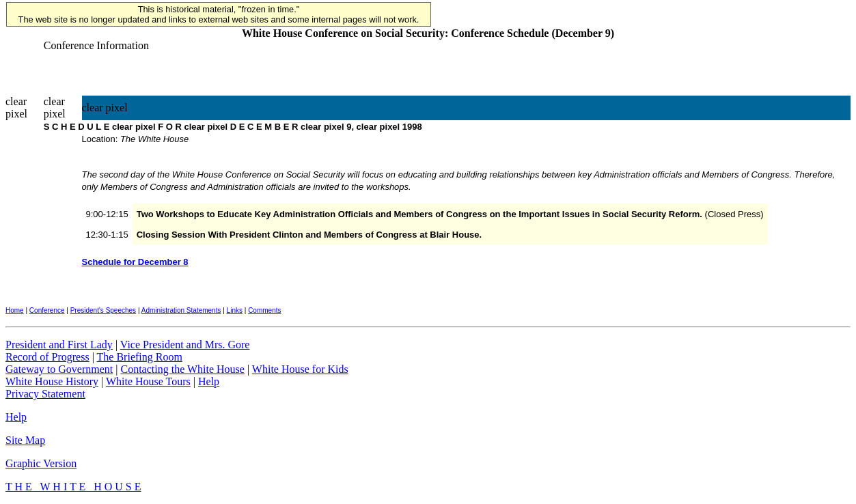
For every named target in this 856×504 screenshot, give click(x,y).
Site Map (25, 440)
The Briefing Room (140, 357)
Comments (264, 310)
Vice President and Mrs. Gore (185, 345)
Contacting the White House (182, 369)
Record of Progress (47, 357)
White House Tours (148, 381)
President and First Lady (59, 345)
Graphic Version (41, 463)
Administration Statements (181, 310)
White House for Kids (300, 369)
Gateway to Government (59, 369)
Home (15, 310)
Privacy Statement (45, 394)
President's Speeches (103, 310)
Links (235, 310)
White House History (52, 381)
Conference (47, 310)
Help (209, 381)
